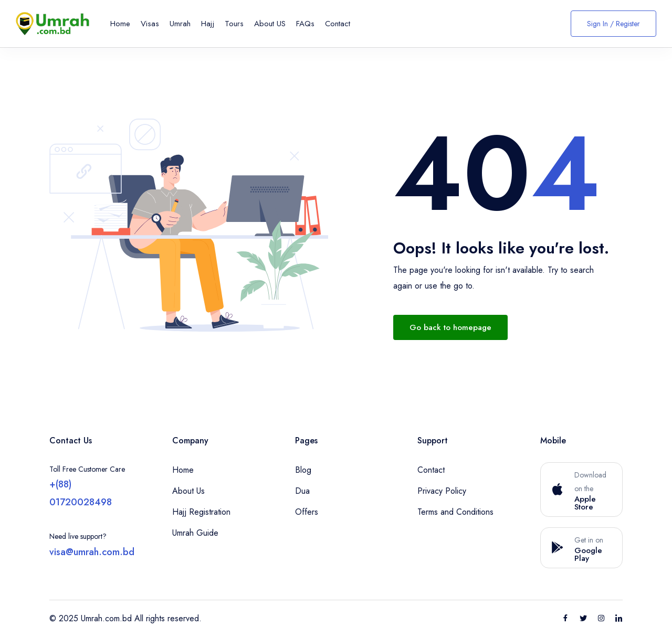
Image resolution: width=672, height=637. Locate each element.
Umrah (180, 24)
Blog (303, 470)
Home (120, 24)
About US (270, 24)
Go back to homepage (450, 327)
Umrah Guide (195, 533)
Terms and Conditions (455, 512)
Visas (150, 24)
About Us (188, 491)
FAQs (305, 24)
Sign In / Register (613, 24)
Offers (307, 512)
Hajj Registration (201, 512)
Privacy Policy (442, 491)
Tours (234, 24)
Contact (338, 24)
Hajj (208, 24)
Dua (302, 491)
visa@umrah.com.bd (92, 552)
